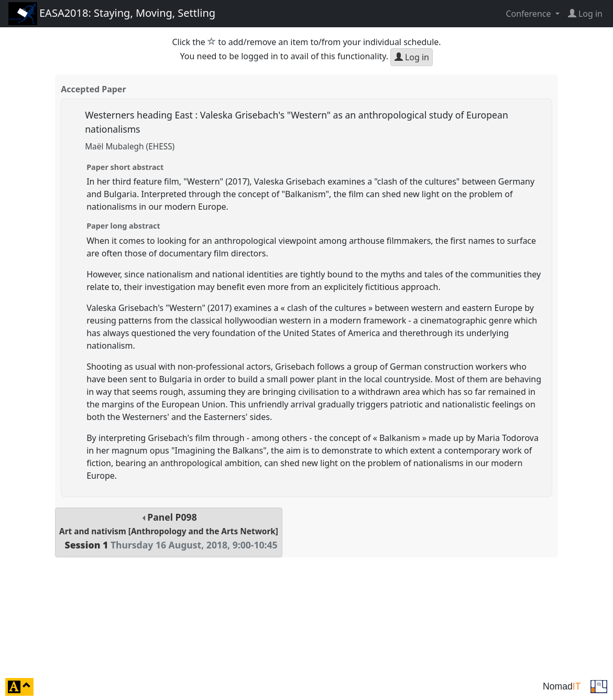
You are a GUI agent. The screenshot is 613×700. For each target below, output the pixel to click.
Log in (412, 57)
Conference (529, 14)
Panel (169, 531)
